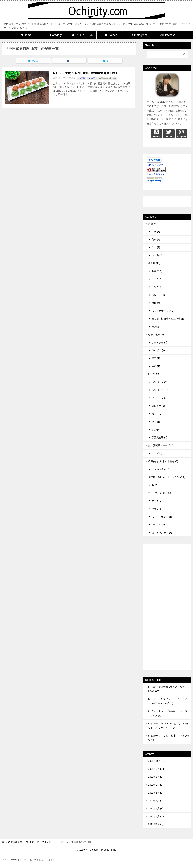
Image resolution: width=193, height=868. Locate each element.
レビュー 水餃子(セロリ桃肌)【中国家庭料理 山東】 (86, 73)
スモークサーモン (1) (163, 311)
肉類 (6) (152, 224)
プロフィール (82, 35)
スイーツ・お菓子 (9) (160, 493)
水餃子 (92, 78)
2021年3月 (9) (156, 808)
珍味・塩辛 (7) (156, 335)
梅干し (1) (157, 414)
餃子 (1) (156, 422)
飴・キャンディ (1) (162, 533)
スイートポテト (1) (162, 517)
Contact (94, 850)
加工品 (82, 78)
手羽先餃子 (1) (159, 438)
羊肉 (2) (156, 247)
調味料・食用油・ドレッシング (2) (167, 477)
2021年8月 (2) (156, 777)
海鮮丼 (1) (157, 271)
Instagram (139, 35)
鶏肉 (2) (156, 239)
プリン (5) (157, 509)
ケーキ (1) (157, 501)
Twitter (111, 35)
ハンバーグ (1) (159, 382)
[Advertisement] (167, 607)
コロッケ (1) (158, 406)
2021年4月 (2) (156, 801)
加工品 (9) (154, 374)
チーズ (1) (157, 453)
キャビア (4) (158, 350)
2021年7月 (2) (156, 785)
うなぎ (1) (157, 287)
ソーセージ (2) (159, 398)
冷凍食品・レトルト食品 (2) (163, 461)
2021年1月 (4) (156, 824)
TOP (35, 842)
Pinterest (167, 35)
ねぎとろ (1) (158, 295)
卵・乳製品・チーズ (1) (161, 445)
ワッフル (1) (158, 525)
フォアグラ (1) (159, 343)
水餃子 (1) (157, 430)
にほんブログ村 (155, 165)
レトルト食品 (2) (161, 469)
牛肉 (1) (156, 232)
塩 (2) (155, 485)
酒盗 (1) (156, 366)
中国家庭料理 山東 (107, 78)
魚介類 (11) (154, 263)
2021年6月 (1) (156, 793)
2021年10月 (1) (156, 761)
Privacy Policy (109, 850)
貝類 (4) (156, 303)
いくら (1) (157, 279)
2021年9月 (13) (156, 769)
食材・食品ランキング (158, 174)
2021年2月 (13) (156, 816)
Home (26, 35)
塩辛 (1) (156, 358)
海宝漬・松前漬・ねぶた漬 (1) (168, 319)
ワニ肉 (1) (157, 255)
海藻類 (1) (157, 327)
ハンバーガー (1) (161, 390)
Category (54, 35)
